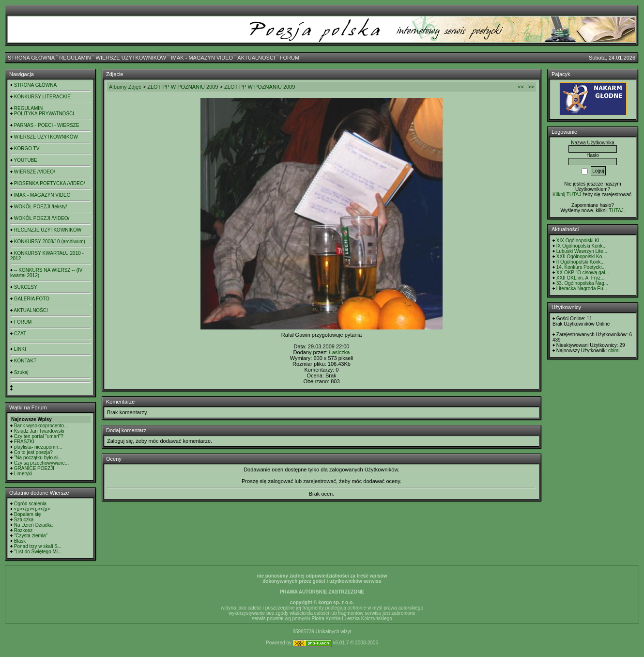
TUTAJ (616, 211)
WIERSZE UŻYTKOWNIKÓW (131, 58)
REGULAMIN (75, 58)
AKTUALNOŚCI (256, 58)
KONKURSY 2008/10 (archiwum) (50, 242)
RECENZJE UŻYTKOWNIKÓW (48, 230)
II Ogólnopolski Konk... (581, 262)
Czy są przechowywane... (41, 463)
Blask (20, 541)
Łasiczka (340, 352)
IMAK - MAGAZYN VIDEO (202, 58)
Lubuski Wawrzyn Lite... (582, 251)
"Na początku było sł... (38, 458)
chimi (614, 351)
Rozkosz (23, 530)
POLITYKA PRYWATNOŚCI (44, 114)
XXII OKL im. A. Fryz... (581, 278)
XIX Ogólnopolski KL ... (581, 241)
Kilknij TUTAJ (567, 195)
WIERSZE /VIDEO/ (35, 172)
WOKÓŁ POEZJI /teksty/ (40, 207)
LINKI (20, 349)
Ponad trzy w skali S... (38, 546)
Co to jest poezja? (33, 452)
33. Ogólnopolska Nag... (582, 283)
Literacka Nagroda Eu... (582, 289)
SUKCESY (26, 287)
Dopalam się (28, 514)
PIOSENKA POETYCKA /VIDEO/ (50, 183)
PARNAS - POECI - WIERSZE (47, 125)
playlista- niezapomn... (38, 447)
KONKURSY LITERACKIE (42, 97)
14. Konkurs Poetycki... (581, 267)
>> (531, 87)
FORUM (290, 58)
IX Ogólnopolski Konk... (582, 246)
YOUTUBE (26, 160)
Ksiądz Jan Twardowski (39, 431)
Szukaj (21, 372)
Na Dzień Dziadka (33, 525)
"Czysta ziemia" (31, 536)
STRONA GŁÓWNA (31, 58)
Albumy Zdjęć (125, 87)
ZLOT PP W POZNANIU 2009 (183, 87)
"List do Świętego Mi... (38, 552)
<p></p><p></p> (32, 509)
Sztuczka (24, 520)
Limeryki (23, 474)
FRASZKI (24, 442)
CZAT (20, 334)
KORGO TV (27, 149)
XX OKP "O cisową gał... (583, 273)
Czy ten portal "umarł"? (39, 436)
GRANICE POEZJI (34, 468)
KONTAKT (25, 361)
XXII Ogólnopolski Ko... (581, 257)
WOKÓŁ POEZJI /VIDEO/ (42, 218)
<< (521, 87)
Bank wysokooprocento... (41, 426)
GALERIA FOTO (32, 299)
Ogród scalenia (30, 504)
